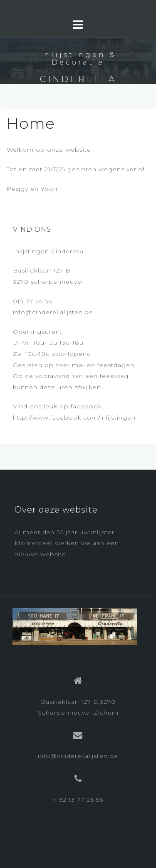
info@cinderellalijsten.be (53, 312)
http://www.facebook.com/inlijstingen (74, 418)
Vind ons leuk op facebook (57, 406)
